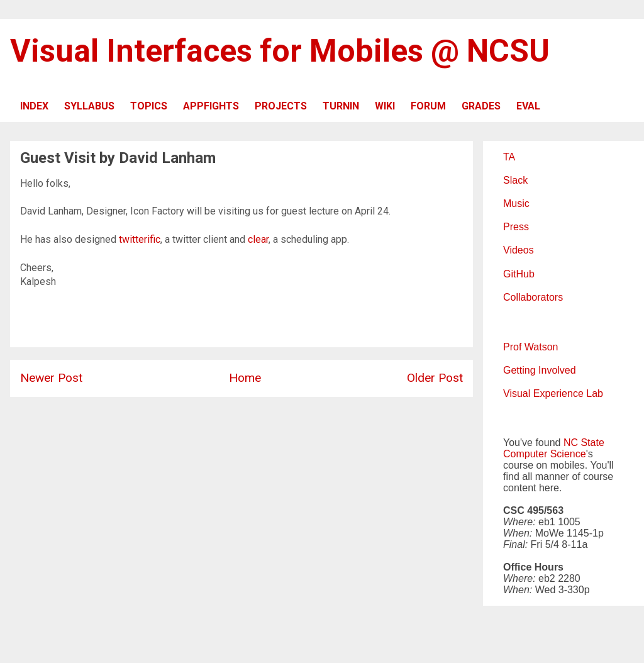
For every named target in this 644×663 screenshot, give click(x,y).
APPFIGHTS (211, 106)
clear (258, 239)
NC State (584, 443)
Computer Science (545, 454)
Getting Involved (540, 370)
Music (516, 203)
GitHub (519, 274)
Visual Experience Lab (553, 393)
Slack (515, 180)
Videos (519, 250)
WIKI (385, 106)
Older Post (435, 378)
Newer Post (51, 378)
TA (509, 157)
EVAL (528, 106)
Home (245, 378)
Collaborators (533, 297)
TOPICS (149, 106)
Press (516, 227)
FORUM (428, 106)
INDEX (34, 106)
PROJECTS (281, 106)
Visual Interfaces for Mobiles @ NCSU (280, 51)
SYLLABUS (89, 106)
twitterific (140, 239)
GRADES (481, 106)
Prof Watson (530, 347)
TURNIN (341, 106)
